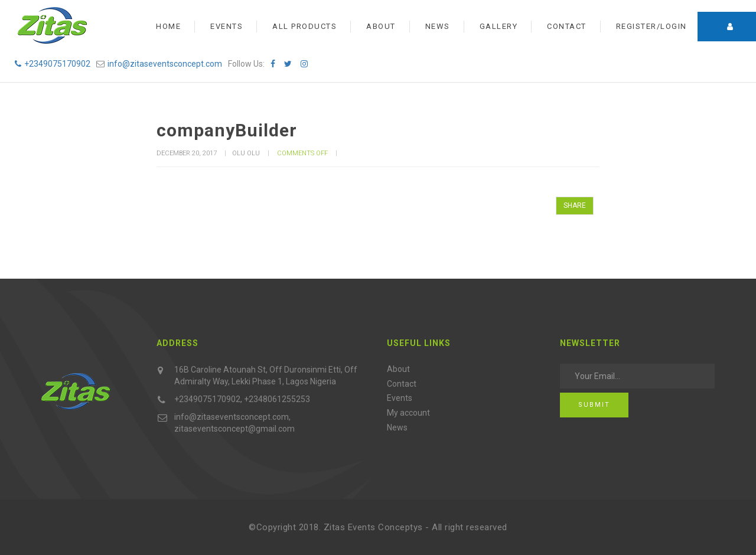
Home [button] (168, 26)
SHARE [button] (575, 205)
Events (400, 398)
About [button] (381, 26)
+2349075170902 (53, 64)
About (398, 369)
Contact (402, 384)
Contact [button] (567, 26)
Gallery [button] (499, 26)
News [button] (438, 26)
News (397, 427)
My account (408, 413)
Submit (594, 405)
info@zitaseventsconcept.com (165, 64)
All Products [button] (304, 26)
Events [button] (227, 26)
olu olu (246, 153)
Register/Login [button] (651, 26)
